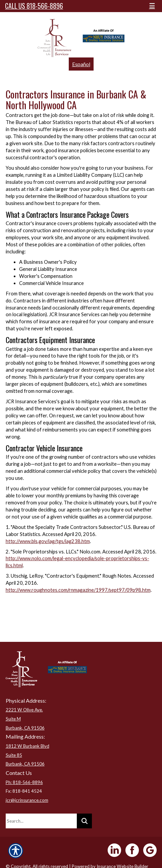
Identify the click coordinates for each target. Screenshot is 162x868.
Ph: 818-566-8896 (24, 782)
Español (81, 64)
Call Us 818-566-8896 (34, 6)
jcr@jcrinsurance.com (27, 800)
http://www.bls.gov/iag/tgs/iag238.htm (48, 541)
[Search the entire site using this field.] (41, 821)
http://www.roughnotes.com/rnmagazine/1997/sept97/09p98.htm (78, 590)
